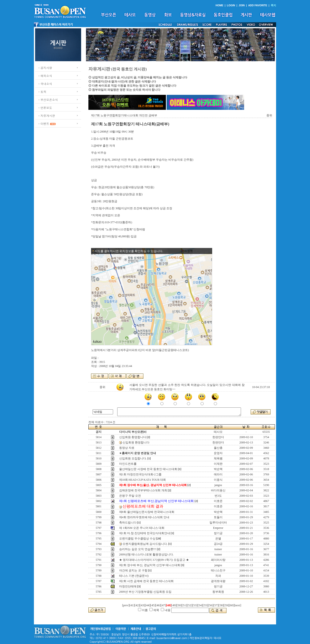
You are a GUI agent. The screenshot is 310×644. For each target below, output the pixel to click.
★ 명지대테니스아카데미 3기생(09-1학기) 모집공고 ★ (154, 560)
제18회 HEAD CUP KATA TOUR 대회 (143, 480)
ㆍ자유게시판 (46, 116)
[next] (238, 605)
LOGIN (231, 5)
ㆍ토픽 (42, 92)
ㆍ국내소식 (45, 84)
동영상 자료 (127, 448)
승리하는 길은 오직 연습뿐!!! (138, 549)
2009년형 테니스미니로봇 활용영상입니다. (146, 554)
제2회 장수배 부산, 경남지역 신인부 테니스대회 (150, 565)
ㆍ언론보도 (45, 108)
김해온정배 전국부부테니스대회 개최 (143, 490)
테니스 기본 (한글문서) (134, 576)
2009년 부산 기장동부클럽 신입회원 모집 (145, 592)
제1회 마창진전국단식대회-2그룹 (140, 474)
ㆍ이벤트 (43, 124)
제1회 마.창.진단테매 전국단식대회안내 (145, 533)
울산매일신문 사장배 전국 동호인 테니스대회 (148, 469)
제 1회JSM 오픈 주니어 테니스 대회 (142, 528)
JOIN (242, 5)
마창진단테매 (128, 586)
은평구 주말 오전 (130, 496)
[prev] (126, 605)
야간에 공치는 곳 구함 (133, 570)
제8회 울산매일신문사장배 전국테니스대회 (147, 512)
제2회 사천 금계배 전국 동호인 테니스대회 (146, 581)
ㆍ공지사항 (45, 68)
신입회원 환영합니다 (133, 437)
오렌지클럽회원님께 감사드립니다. (145, 544)
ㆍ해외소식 (45, 76)
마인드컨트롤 (128, 464)
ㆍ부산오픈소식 (48, 100)
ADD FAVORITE (258, 5)
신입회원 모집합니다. (133, 458)
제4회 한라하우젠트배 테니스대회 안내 (144, 517)
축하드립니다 (128, 523)
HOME (219, 5)
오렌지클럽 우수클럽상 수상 (137, 539)
